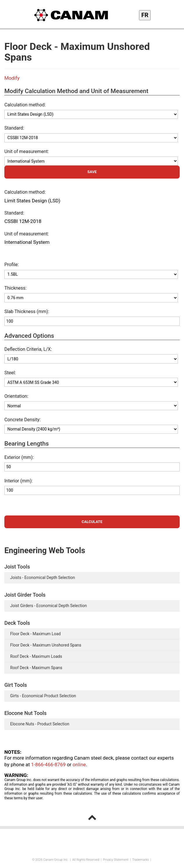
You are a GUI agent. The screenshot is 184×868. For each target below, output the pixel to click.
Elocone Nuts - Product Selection (40, 724)
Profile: (12, 265)
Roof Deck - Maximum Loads (36, 656)
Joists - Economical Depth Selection (43, 578)
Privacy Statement (116, 860)
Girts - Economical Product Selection (43, 696)
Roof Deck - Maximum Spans (36, 668)
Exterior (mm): (19, 457)
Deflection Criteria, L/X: (28, 349)
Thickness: (16, 288)
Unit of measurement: (27, 151)
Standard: (14, 128)
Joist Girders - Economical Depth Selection (48, 606)
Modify (12, 78)
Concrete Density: (22, 420)
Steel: (10, 373)
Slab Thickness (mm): (27, 312)
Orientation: (16, 396)
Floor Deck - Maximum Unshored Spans (46, 645)
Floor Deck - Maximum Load (35, 634)
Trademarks (140, 860)
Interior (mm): (19, 481)
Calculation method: (25, 105)
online (79, 765)
